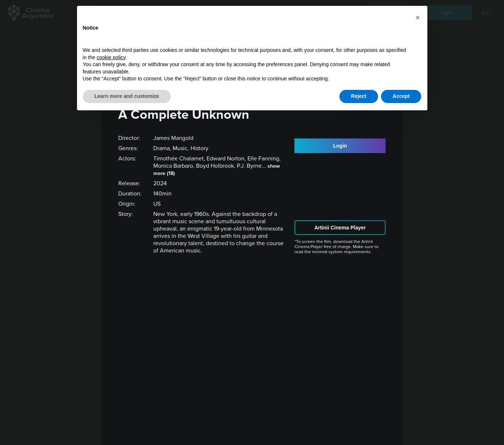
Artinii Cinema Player (340, 228)
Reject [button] (359, 96)
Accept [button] (401, 96)
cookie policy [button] (111, 57)
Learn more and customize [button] (127, 96)
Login (340, 146)
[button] (418, 18)
